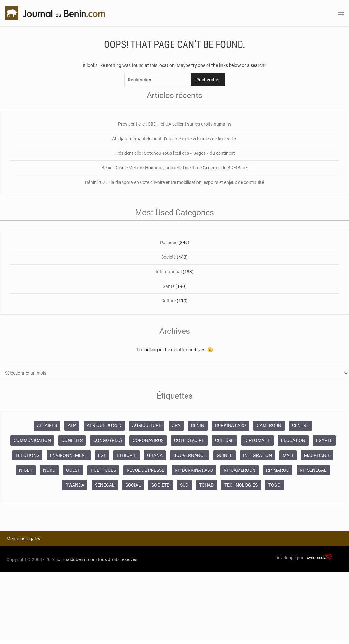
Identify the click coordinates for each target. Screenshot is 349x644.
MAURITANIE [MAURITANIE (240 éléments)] (317, 455)
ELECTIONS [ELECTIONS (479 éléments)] (27, 455)
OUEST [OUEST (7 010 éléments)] (73, 470)
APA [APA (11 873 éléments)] (176, 425)
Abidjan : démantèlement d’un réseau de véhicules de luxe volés (175, 139)
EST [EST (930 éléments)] (102, 455)
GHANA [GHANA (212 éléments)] (155, 455)
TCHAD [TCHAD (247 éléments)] (206, 485)
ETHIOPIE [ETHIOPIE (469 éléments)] (126, 455)
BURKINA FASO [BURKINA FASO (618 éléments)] (231, 425)
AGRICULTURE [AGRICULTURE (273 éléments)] (147, 425)
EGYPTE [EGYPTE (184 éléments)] (324, 440)
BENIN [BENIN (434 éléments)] (198, 425)
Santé (169, 286)
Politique (169, 243)
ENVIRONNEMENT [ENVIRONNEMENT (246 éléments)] (69, 455)
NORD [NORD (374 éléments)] (49, 470)
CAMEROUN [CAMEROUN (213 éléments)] (269, 425)
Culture (169, 301)
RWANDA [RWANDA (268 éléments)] (75, 485)
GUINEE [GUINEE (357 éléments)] (225, 455)
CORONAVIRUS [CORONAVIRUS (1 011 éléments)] (148, 440)
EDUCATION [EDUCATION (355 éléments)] (293, 440)
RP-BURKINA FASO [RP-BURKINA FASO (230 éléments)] (194, 470)
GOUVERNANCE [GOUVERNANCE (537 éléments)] (190, 455)
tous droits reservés (118, 559)
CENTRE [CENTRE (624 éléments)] (300, 425)
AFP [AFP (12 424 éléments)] (72, 425)
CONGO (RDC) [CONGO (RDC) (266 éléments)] (108, 440)
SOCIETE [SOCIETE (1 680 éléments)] (160, 485)
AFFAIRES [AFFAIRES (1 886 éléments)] (47, 425)
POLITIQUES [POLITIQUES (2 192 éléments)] (103, 470)
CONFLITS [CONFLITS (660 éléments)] (72, 440)
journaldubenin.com (77, 559)
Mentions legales (23, 539)
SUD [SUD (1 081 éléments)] (184, 485)
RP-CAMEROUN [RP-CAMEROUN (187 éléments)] (240, 470)
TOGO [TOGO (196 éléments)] (275, 485)
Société (169, 257)
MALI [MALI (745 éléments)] (288, 455)
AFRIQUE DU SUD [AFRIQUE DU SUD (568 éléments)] (104, 425)
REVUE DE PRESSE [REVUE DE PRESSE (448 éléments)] (145, 470)
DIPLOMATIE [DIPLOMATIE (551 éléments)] (257, 440)
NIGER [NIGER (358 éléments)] (26, 470)
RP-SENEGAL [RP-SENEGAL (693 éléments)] (313, 470)
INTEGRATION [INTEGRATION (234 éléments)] (258, 455)
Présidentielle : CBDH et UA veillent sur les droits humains (175, 124)
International (169, 272)
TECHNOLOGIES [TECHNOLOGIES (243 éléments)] (241, 485)
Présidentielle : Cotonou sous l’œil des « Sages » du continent (175, 153)
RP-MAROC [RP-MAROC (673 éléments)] (278, 470)
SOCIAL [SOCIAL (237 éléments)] (133, 485)
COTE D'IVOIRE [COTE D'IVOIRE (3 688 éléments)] (189, 440)
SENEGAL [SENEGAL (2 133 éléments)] (105, 485)
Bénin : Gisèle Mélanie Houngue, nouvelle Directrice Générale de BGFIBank (174, 168)
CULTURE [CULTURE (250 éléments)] (224, 440)
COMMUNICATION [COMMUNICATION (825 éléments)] (32, 440)
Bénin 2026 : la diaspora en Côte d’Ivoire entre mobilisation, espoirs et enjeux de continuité (174, 182)
